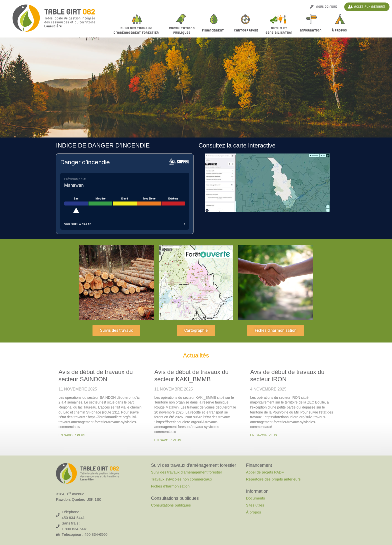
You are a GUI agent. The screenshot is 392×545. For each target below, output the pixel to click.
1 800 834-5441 (75, 529)
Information (312, 31)
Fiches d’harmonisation (170, 486)
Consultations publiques (171, 505)
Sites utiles (255, 505)
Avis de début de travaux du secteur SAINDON (96, 375)
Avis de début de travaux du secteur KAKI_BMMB (191, 375)
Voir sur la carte (125, 224)
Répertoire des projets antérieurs (273, 479)
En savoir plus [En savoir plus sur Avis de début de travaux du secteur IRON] (264, 435)
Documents (255, 498)
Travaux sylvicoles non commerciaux (182, 479)
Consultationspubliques (182, 30)
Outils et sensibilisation (279, 30)
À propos (341, 31)
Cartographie (246, 30)
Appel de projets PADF (265, 472)
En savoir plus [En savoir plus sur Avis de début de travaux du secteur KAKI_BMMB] (168, 440)
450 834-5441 (73, 518)
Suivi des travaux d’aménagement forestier (137, 30)
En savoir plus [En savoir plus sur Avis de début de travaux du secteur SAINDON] (72, 435)
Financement (214, 31)
